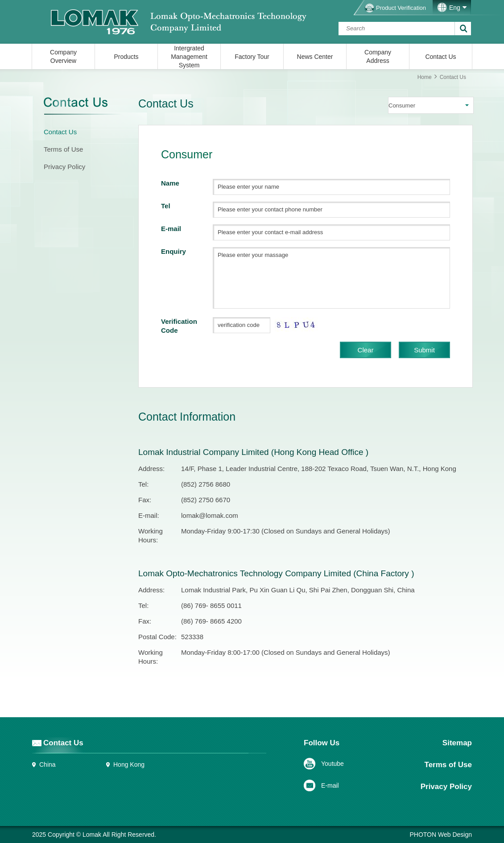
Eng (455, 8)
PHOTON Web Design (441, 835)
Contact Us (60, 132)
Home (425, 77)
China (48, 764)
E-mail (330, 785)
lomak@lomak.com (210, 515)
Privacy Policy (64, 167)
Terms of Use (63, 149)
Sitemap (457, 743)
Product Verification (401, 8)
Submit (424, 350)
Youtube (333, 764)
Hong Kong (129, 764)
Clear (366, 350)
